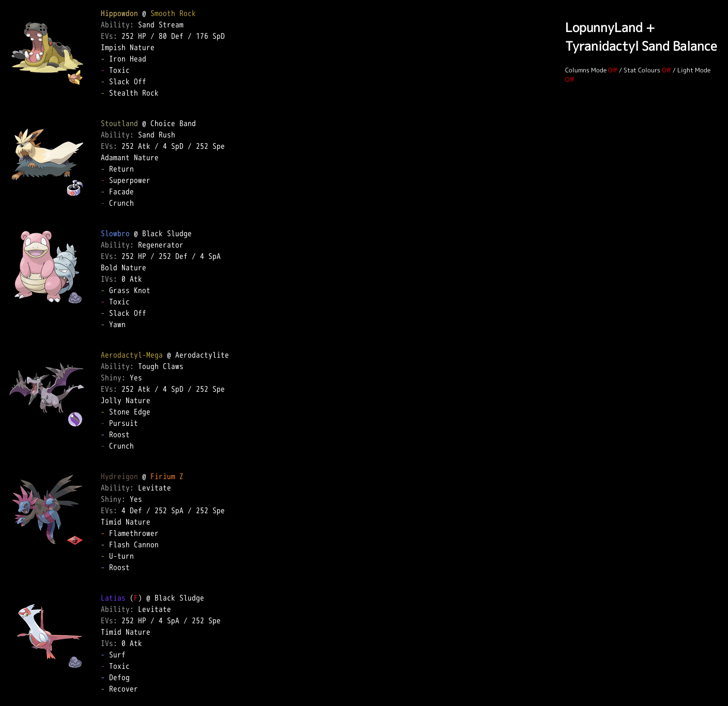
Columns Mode (586, 70)
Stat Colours (642, 70)
